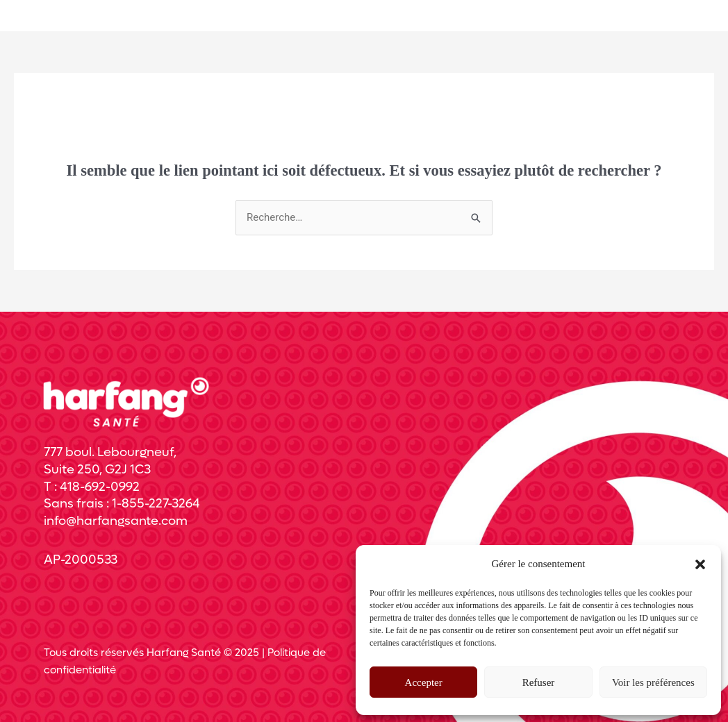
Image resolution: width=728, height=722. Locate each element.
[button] (700, 564)
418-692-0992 (100, 487)
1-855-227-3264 (156, 504)
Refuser (539, 682)
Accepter (424, 682)
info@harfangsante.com (116, 521)
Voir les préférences (653, 682)
